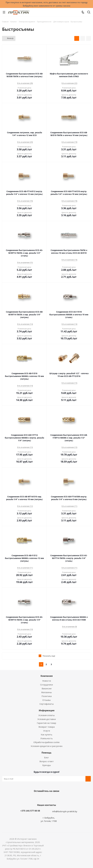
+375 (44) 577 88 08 (30, 811)
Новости (47, 681)
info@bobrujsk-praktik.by (65, 811)
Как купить (47, 734)
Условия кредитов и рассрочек (47, 746)
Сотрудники (46, 685)
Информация (47, 710)
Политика (47, 696)
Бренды (47, 765)
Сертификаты (47, 704)
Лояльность (46, 738)
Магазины (46, 692)
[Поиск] (89, 13)
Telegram (56, 797)
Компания (47, 676)
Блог (46, 757)
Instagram (49, 797)
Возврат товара (47, 727)
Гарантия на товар (46, 723)
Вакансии (47, 688)
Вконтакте (35, 797)
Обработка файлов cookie (46, 742)
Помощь (46, 753)
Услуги (47, 731)
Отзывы (46, 700)
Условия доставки (47, 719)
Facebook (42, 797)
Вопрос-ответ (47, 761)
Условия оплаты (46, 715)
